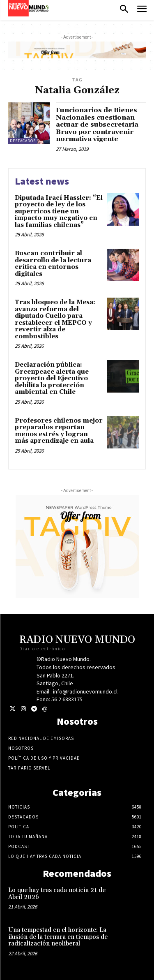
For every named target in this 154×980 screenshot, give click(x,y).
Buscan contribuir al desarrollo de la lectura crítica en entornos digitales (53, 264)
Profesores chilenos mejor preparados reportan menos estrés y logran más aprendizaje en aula (59, 431)
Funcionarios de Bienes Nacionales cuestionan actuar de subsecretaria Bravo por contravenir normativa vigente (97, 125)
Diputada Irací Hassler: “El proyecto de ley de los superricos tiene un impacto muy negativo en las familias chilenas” (59, 211)
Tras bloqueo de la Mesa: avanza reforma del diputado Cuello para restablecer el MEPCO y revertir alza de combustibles (55, 319)
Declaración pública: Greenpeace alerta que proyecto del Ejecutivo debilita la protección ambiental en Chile (52, 378)
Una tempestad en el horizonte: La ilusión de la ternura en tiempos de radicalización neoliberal (58, 937)
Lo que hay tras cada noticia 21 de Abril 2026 (57, 894)
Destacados (23, 141)
